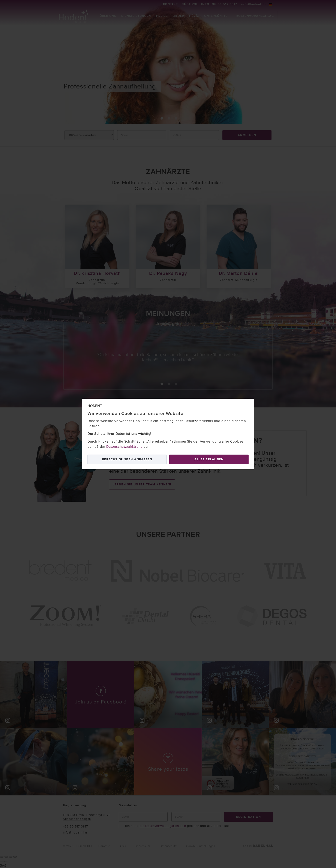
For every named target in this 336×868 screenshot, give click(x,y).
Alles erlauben (209, 459)
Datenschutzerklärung (124, 447)
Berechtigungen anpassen (127, 459)
